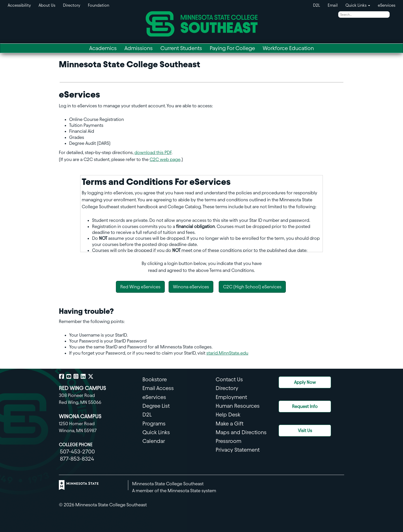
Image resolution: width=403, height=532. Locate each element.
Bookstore (155, 379)
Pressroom (228, 441)
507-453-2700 (77, 452)
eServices (387, 5)
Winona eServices (191, 287)
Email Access (158, 388)
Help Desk (228, 415)
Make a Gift (230, 424)
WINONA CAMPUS (80, 416)
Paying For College (232, 48)
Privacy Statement (238, 450)
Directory (72, 5)
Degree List (156, 406)
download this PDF (153, 152)
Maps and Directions (241, 432)
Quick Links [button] (358, 5)
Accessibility (19, 5)
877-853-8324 (77, 459)
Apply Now (305, 382)
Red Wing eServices (140, 287)
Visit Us (305, 430)
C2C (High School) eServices (252, 287)
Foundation (99, 5)
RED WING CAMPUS (82, 388)
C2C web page (165, 159)
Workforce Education (288, 48)
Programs (154, 424)
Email (333, 5)
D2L (317, 5)
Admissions (139, 48)
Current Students (181, 48)
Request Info (305, 406)
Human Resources (238, 406)
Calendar (154, 441)
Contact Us (229, 379)
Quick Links (156, 432)
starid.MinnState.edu (227, 353)
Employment (231, 397)
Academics (103, 48)
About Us (47, 5)
